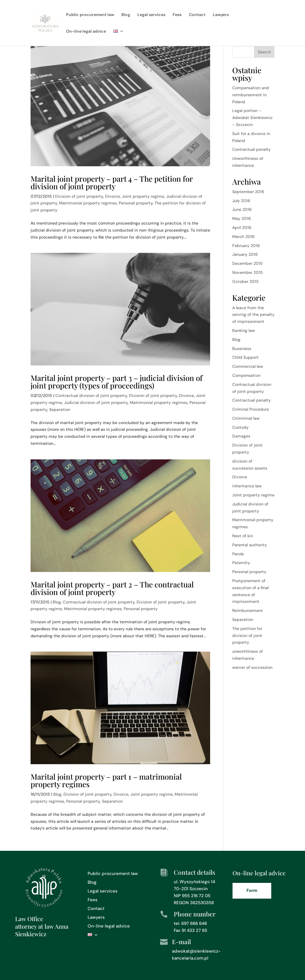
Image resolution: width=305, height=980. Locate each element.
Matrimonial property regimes (88, 203)
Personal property (136, 203)
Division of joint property (79, 196)
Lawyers (221, 15)
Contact (197, 15)
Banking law (244, 330)
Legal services (151, 15)
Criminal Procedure (251, 409)
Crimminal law (246, 418)
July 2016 (241, 201)
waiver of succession (252, 667)
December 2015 (248, 263)
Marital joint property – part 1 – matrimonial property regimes (106, 780)
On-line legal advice (86, 32)
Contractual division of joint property (91, 395)
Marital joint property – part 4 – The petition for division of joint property (112, 182)
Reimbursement (248, 610)
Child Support (245, 357)
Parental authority (250, 545)
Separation (60, 409)
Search (264, 52)
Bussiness (242, 349)
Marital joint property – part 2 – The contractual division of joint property (112, 588)
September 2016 (248, 192)
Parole (238, 554)
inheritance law (247, 486)
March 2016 (243, 237)
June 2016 (242, 209)
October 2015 (245, 281)
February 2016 (246, 246)
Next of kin (243, 536)
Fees (177, 15)
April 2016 (242, 228)
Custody (240, 427)
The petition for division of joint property (247, 636)
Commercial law (248, 366)
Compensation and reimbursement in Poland (251, 95)
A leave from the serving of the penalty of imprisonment (253, 315)
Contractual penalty (251, 149)
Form (252, 890)
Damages (241, 436)
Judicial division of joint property (96, 402)
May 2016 (242, 218)
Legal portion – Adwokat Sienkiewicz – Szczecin (252, 118)
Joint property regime (143, 196)
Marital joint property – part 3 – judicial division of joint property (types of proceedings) (117, 382)
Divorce (112, 196)
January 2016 (245, 254)
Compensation (246, 375)
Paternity (241, 563)
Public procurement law (90, 15)
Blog (126, 15)
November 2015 (248, 272)
